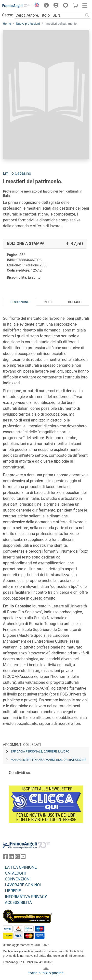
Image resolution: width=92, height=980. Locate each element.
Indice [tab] (49, 302)
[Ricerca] (87, 15)
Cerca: (7, 15)
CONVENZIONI (18, 879)
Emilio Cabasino (17, 173)
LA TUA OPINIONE (21, 867)
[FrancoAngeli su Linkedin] (11, 858)
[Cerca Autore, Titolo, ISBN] (49, 15)
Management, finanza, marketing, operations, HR (49, 760)
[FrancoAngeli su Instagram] (17, 858)
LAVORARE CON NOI (23, 885)
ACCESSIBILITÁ (18, 903)
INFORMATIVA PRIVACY (26, 897)
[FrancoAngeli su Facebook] (5, 858)
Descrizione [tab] (20, 302)
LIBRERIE (13, 891)
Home (7, 24)
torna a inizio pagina (46, 973)
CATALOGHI (15, 873)
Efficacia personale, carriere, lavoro (40, 752)
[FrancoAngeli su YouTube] (23, 858)
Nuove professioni (28, 24)
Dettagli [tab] (75, 302)
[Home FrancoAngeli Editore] (16, 6)
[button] (36, 6)
